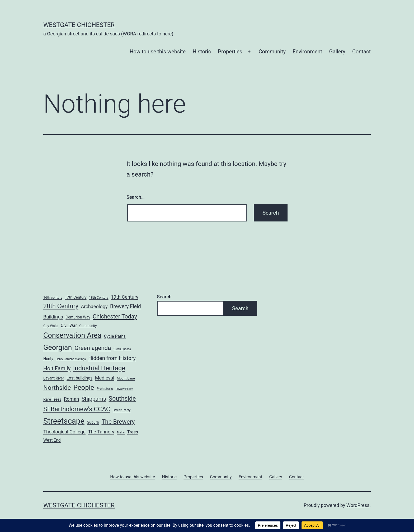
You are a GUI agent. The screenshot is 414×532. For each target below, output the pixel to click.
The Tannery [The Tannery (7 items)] (101, 432)
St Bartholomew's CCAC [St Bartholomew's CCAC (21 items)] (77, 409)
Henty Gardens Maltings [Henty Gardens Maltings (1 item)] (71, 359)
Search (164, 297)
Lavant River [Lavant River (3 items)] (54, 378)
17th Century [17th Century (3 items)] (76, 297)
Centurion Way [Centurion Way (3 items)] (78, 317)
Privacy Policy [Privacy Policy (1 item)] (124, 389)
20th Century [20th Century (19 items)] (61, 306)
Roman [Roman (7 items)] (72, 399)
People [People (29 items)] (84, 387)
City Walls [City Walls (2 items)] (51, 326)
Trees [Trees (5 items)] (133, 432)
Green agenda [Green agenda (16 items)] (93, 348)
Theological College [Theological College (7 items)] (64, 432)
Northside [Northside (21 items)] (57, 388)
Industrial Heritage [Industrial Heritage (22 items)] (99, 368)
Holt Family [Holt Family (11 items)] (57, 368)
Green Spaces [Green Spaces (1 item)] (122, 349)
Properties (230, 52)
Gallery (337, 52)
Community (272, 52)
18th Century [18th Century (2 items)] (99, 297)
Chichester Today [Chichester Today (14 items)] (115, 316)
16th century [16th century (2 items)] (53, 297)
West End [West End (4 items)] (52, 440)
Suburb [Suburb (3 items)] (93, 422)
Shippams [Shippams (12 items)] (94, 399)
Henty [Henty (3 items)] (48, 359)
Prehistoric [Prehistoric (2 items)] (105, 389)
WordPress (358, 505)
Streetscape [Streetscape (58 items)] (64, 421)
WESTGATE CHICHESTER (79, 25)
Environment (307, 52)
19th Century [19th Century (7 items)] (125, 297)
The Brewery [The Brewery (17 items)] (118, 422)
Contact (361, 52)
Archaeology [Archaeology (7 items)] (94, 306)
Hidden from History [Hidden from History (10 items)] (112, 358)
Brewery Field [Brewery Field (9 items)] (126, 306)
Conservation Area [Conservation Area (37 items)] (72, 335)
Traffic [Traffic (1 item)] (121, 432)
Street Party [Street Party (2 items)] (122, 410)
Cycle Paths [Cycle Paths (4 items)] (115, 336)
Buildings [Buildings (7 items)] (53, 317)
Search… (136, 197)
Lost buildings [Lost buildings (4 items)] (79, 378)
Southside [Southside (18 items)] (122, 399)
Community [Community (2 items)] (88, 326)
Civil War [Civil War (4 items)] (69, 325)
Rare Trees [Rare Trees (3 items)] (52, 399)
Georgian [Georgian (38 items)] (58, 348)
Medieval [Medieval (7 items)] (105, 378)
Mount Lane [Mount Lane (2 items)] (126, 378)
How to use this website (158, 52)
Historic (202, 52)
